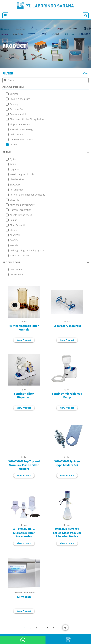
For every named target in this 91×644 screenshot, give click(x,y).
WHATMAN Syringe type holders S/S (67, 460)
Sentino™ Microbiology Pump (67, 392)
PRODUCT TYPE (45, 259)
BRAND (45, 151)
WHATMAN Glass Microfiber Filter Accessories (24, 530)
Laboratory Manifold (67, 323)
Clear (86, 73)
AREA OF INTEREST (45, 87)
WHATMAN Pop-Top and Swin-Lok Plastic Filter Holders (24, 462)
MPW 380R (24, 594)
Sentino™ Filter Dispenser (24, 392)
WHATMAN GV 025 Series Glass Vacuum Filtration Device (67, 530)
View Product (24, 337)
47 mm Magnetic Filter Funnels (24, 324)
